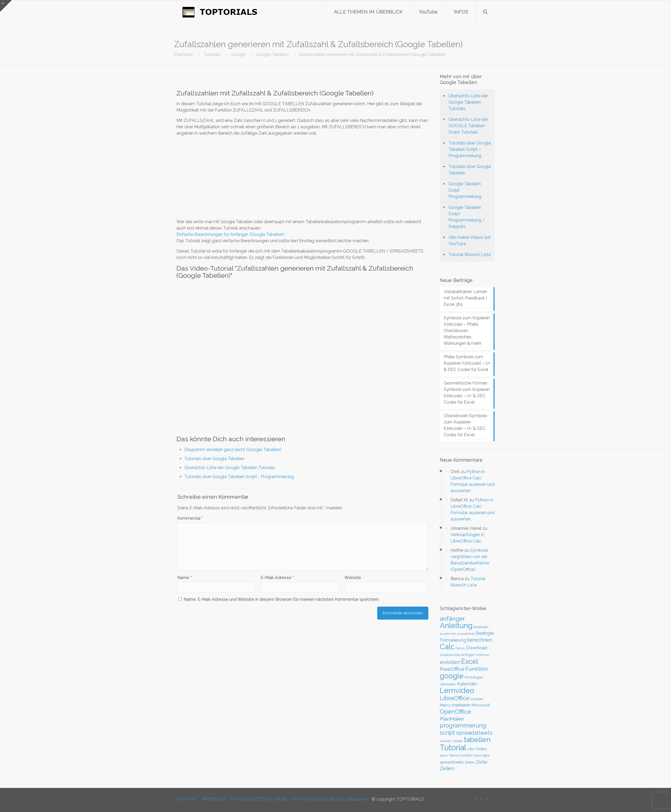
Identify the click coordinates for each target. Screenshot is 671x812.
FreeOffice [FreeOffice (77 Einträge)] (452, 669)
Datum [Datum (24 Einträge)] (460, 648)
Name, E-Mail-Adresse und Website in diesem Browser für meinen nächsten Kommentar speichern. (282, 599)
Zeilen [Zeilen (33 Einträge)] (470, 762)
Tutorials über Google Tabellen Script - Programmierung (239, 477)
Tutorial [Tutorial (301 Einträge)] (453, 747)
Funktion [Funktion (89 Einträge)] (477, 669)
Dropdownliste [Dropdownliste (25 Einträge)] (450, 655)
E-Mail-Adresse (277, 578)
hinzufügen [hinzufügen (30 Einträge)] (474, 677)
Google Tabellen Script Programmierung (465, 190)
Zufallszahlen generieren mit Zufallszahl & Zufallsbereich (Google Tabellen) (373, 54)
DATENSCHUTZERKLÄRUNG (259, 799)
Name (185, 578)
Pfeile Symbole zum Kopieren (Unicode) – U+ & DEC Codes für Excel (467, 363)
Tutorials (212, 54)
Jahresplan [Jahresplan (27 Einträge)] (448, 684)
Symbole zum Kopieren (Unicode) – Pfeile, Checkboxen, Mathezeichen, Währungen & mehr (467, 331)
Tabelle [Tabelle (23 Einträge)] (458, 741)
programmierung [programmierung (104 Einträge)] (463, 725)
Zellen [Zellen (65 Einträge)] (447, 768)
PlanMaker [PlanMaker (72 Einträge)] (452, 719)
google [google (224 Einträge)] (452, 676)
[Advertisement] (303, 178)
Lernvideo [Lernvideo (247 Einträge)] (457, 690)
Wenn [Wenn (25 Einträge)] (444, 756)
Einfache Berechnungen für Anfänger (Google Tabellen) (230, 234)
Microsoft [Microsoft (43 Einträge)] (481, 705)
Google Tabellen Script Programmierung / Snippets (467, 217)
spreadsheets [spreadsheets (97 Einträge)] (474, 733)
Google (238, 54)
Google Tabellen (272, 54)
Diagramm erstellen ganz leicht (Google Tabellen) (233, 450)
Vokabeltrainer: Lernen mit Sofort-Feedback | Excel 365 (465, 298)
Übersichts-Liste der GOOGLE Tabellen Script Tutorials (468, 126)
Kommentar (190, 518)
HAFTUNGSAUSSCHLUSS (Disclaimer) (331, 799)
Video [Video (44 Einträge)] (481, 749)
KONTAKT (188, 799)
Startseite (183, 54)
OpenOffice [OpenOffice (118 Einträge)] (455, 712)
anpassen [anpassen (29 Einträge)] (481, 627)
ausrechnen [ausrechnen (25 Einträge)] (448, 634)
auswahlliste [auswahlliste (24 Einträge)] (466, 634)
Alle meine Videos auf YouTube (470, 240)
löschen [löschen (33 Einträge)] (477, 699)
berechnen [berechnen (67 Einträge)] (480, 640)
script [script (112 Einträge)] (447, 732)
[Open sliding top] (6, 6)
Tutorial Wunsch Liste (470, 255)
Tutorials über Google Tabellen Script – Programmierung (470, 149)
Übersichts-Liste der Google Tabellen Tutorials (230, 468)
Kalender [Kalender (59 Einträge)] (467, 684)
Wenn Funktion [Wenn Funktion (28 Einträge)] (461, 755)
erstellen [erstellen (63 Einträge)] (450, 662)
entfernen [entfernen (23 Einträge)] (483, 655)
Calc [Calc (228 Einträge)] (447, 647)
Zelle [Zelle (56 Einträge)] (482, 762)
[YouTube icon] (487, 799)
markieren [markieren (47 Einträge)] (461, 705)
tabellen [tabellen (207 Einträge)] (477, 740)
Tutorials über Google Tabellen (214, 459)
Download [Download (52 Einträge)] (477, 648)
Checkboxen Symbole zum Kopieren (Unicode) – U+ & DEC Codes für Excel (465, 425)
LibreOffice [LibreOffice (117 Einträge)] (455, 698)
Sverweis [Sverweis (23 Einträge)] (446, 741)
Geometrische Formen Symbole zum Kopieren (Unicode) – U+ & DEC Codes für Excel (467, 393)
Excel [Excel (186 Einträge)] (470, 661)
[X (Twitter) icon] (481, 799)
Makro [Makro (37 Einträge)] (445, 705)
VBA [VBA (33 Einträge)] (471, 749)
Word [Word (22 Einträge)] (477, 756)
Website (353, 578)
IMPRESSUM (214, 799)
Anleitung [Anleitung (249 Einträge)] (456, 626)
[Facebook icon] (476, 799)
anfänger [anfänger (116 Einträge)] (452, 619)
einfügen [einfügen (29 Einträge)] (468, 655)
